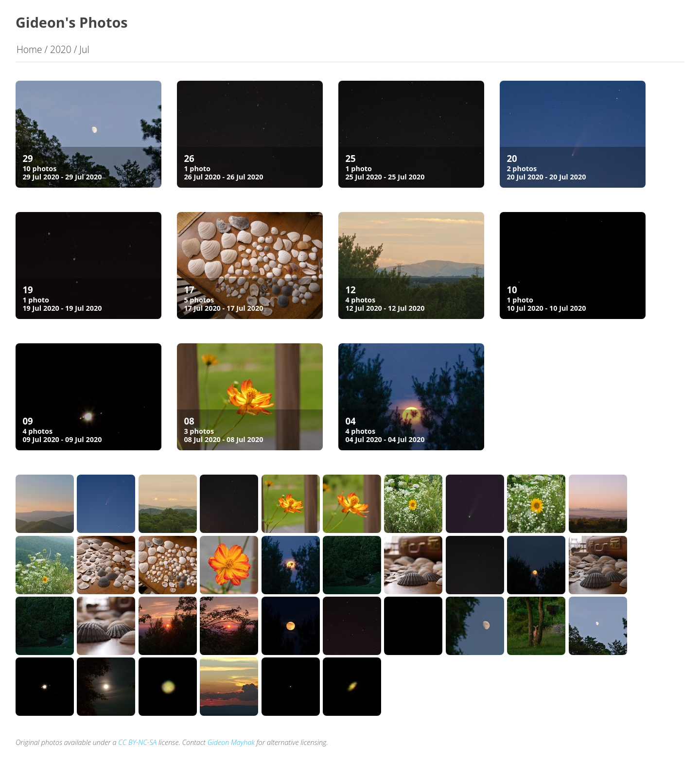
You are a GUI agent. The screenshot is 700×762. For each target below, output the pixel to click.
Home (29, 49)
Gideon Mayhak (231, 742)
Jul (84, 49)
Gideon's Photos (72, 22)
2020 (61, 49)
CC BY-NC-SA (137, 742)
